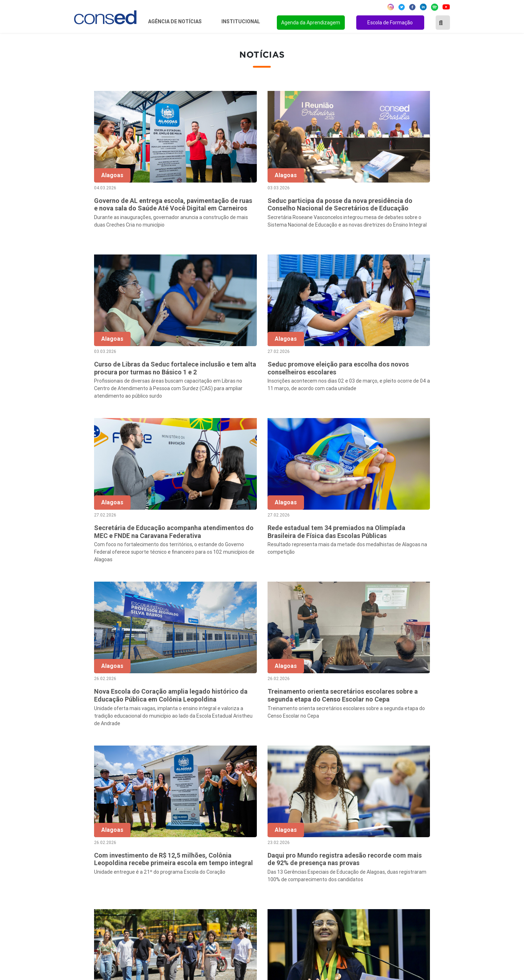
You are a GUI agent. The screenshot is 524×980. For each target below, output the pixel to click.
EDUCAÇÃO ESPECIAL (364, 893)
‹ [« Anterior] (243, 752)
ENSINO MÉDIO (355, 873)
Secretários (214, 835)
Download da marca (224, 883)
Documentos (216, 873)
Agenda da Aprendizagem (311, 23)
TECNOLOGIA (353, 883)
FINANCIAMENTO (358, 864)
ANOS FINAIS (353, 835)
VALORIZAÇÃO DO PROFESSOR (376, 854)
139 (438, 752)
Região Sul (82, 864)
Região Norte (85, 825)
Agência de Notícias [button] (175, 21)
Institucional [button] (241, 21)
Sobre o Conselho (221, 825)
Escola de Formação (390, 23)
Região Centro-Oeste (95, 844)
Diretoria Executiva (223, 864)
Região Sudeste (89, 854)
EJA (340, 902)
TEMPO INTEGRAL (360, 844)
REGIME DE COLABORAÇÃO (371, 825)
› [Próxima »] (453, 752)
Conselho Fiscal (219, 854)
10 (378, 752)
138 (423, 752)
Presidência (214, 844)
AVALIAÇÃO (350, 912)
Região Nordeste (90, 835)
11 (393, 752)
